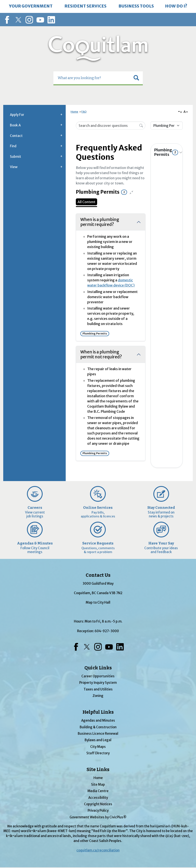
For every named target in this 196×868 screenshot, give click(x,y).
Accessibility (98, 798)
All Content (86, 202)
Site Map (98, 784)
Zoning (98, 696)
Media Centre (98, 791)
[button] (136, 78)
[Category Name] (167, 126)
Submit (16, 157)
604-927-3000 (107, 631)
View (14, 167)
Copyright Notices (98, 804)
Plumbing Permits (166, 152)
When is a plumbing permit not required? (101, 354)
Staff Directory (98, 753)
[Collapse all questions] (131, 192)
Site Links (98, 770)
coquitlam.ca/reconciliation (98, 850)
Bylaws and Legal (98, 740)
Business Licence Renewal (98, 734)
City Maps (98, 747)
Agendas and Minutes (98, 720)
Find (13, 146)
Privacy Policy (98, 810)
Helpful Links (98, 712)
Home (74, 112)
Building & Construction (98, 727)
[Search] (141, 125)
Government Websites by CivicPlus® (98, 817)
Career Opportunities (98, 676)
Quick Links (98, 668)
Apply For (17, 115)
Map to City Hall (98, 602)
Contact (16, 136)
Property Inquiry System (98, 683)
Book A (15, 125)
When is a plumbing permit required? (100, 222)
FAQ (84, 112)
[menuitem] (31, 6)
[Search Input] (111, 126)
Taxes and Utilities (98, 689)
